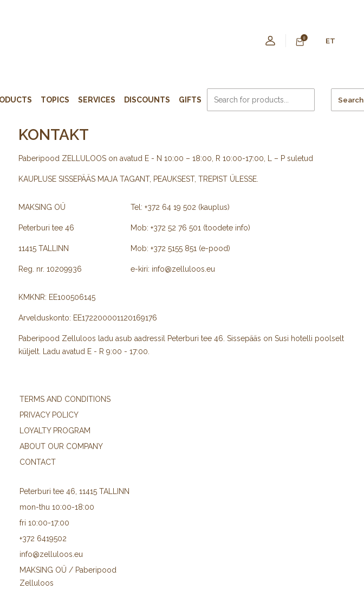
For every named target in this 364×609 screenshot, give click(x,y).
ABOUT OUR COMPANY (61, 446)
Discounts (147, 100)
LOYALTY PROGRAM (55, 431)
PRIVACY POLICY (49, 415)
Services (97, 100)
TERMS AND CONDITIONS (65, 399)
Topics (55, 100)
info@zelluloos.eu (51, 554)
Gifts (190, 100)
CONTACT (38, 462)
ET (330, 41)
